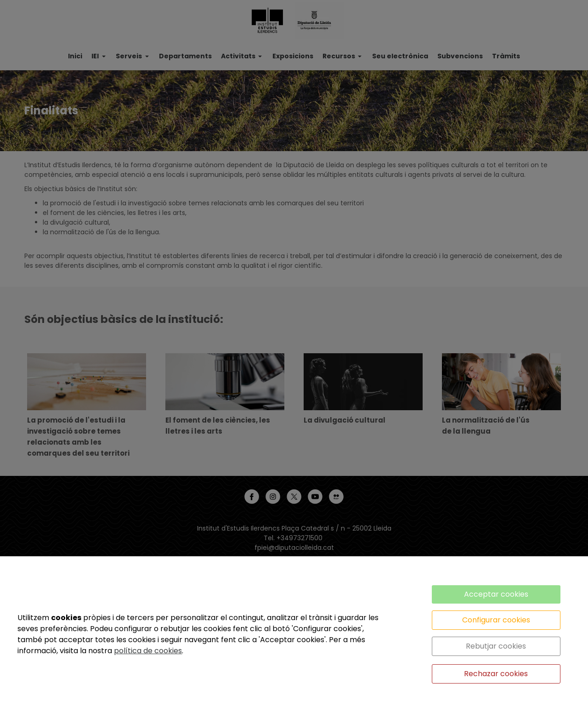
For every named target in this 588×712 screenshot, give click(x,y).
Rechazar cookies (496, 674)
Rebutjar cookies (496, 646)
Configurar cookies (496, 620)
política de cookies (148, 651)
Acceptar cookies (496, 594)
